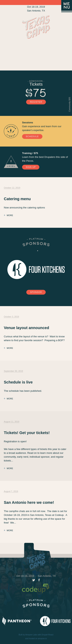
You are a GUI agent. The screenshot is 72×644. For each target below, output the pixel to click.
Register (36, 102)
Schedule (32, 136)
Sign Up (31, 167)
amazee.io (42, 639)
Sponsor (36, 292)
